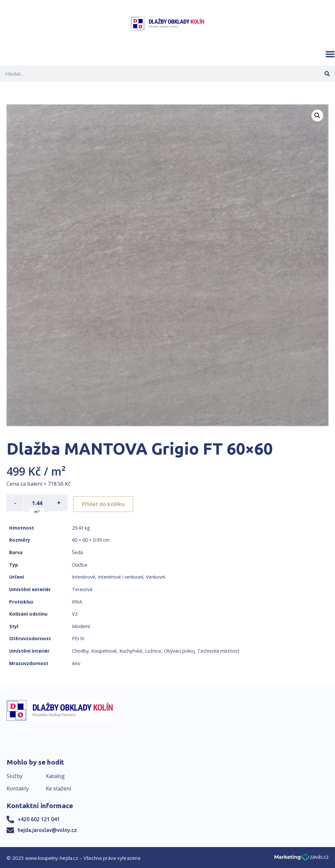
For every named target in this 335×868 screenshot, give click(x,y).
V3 (75, 613)
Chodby (80, 650)
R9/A (77, 601)
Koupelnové (104, 650)
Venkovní (156, 576)
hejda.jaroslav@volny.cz (47, 830)
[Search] (327, 73)
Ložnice (153, 650)
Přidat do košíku (105, 503)
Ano (76, 663)
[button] (330, 54)
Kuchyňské (131, 650)
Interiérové (84, 576)
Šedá (77, 552)
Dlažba (79, 564)
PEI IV (78, 638)
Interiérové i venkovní (121, 576)
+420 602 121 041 (39, 819)
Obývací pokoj (179, 650)
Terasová (82, 589)
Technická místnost (218, 650)
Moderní (81, 626)
